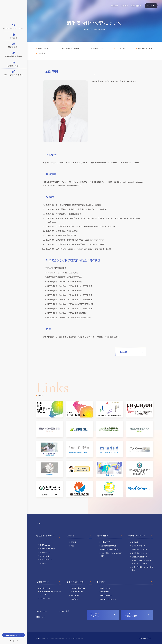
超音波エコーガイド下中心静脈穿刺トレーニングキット (142, 562)
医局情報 (125, 582)
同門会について (44, 588)
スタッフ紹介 (120, 48)
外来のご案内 (105, 542)
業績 (71, 546)
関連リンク (41, 617)
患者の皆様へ (110, 536)
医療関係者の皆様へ (140, 536)
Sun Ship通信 (64, 611)
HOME (39, 524)
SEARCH (151, 6)
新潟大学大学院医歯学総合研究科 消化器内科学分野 (13, 11)
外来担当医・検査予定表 (109, 550)
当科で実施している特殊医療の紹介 (111, 555)
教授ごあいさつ (43, 48)
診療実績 (134, 542)
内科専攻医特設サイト (13, 635)
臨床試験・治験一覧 (138, 546)
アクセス (125, 6)
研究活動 (73, 542)
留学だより (104, 592)
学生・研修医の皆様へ (79, 582)
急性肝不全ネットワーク (139, 550)
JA (10, 641)
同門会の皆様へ (49, 582)
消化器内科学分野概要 (70, 48)
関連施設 (41, 53)
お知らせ (115, 6)
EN (17, 641)
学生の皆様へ (74, 596)
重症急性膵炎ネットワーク (140, 553)
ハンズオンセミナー (77, 592)
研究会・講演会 (106, 596)
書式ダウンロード (106, 588)
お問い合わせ (136, 6)
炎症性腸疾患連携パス (139, 557)
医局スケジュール (144, 48)
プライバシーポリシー (146, 638)
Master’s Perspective (108, 599)
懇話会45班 (74, 599)
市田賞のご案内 (44, 599)
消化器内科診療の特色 (108, 546)
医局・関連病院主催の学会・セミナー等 (50, 593)
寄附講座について (97, 48)
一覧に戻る (123, 352)
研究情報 (79, 536)
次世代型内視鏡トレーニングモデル (142, 569)
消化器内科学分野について (49, 537)
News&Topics (41, 611)
